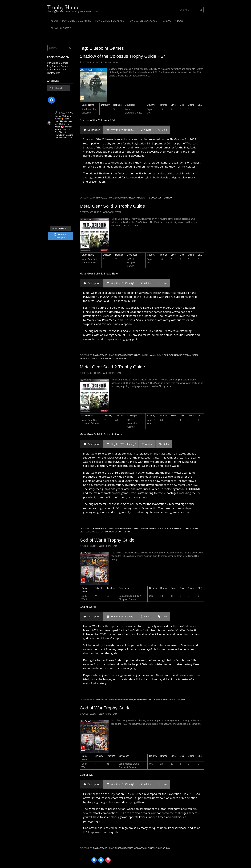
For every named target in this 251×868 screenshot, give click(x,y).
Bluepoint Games (124, 198)
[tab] (91, 130)
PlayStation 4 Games (58, 66)
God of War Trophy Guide (105, 708)
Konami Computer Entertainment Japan (170, 355)
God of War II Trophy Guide (107, 540)
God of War (141, 700)
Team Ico (167, 198)
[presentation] (91, 130)
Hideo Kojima (141, 355)
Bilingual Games (61, 28)
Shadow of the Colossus (148, 198)
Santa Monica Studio (174, 700)
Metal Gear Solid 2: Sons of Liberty (111, 532)
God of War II (155, 700)
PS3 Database (100, 355)
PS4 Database (100, 198)
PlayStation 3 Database (77, 21)
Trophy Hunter (64, 7)
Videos (179, 21)
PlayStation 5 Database (142, 21)
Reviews (166, 21)
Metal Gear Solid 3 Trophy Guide (112, 206)
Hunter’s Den (54, 73)
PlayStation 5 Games (58, 63)
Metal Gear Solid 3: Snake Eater (109, 359)
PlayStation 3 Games (58, 70)
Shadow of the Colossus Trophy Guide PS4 (123, 56)
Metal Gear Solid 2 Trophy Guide (112, 367)
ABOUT (54, 21)
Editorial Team (110, 62)
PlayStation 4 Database (110, 21)
